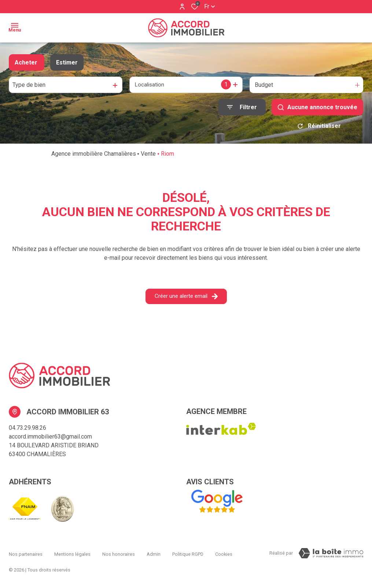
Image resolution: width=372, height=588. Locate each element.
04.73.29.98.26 (27, 430)
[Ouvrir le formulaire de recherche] (242, 107)
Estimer (67, 62)
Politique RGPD (188, 554)
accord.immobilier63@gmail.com (50, 439)
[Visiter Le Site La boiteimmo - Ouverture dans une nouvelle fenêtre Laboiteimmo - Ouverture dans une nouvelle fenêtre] (331, 556)
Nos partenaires (26, 554)
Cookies (224, 554)
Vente (148, 156)
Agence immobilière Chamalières (94, 156)
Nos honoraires (119, 554)
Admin (154, 554)
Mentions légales (72, 554)
